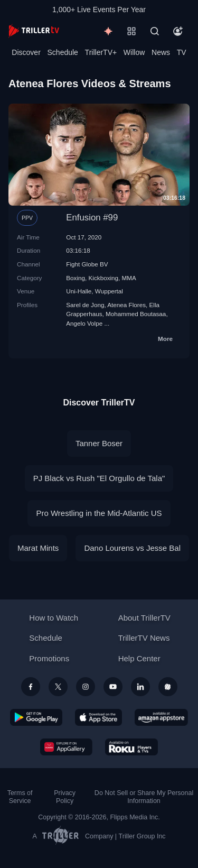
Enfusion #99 (92, 218)
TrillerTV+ (101, 52)
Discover (26, 52)
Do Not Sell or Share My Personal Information (144, 797)
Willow (134, 52)
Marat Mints (38, 548)
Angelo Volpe (84, 323)
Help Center (139, 658)
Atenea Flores (126, 305)
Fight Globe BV (87, 264)
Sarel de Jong (85, 305)
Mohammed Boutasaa (136, 314)
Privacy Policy (65, 797)
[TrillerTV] (34, 31)
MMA (129, 278)
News (161, 52)
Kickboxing (104, 278)
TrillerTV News (144, 638)
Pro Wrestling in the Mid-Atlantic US (99, 513)
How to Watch (54, 618)
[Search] (155, 31)
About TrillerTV (144, 618)
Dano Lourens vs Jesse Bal (132, 548)
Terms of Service (20, 797)
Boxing (76, 278)
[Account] (178, 31)
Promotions (49, 658)
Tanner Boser (99, 443)
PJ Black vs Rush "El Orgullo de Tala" (99, 478)
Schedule (63, 52)
